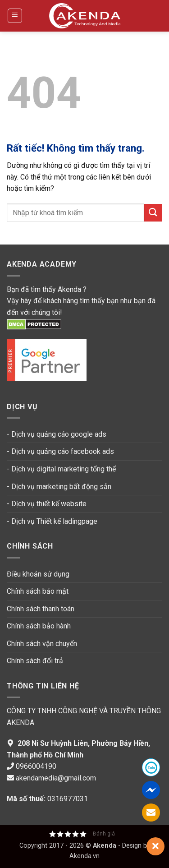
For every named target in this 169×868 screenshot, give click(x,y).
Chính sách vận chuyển (42, 644)
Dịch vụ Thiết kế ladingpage (54, 521)
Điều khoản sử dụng (38, 574)
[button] (15, 16)
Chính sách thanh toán (41, 609)
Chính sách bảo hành (39, 626)
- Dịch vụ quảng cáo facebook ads (60, 451)
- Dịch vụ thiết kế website (47, 504)
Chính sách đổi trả (35, 661)
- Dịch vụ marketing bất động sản (59, 487)
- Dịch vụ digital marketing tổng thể (61, 469)
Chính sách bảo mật (38, 591)
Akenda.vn (84, 856)
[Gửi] (153, 213)
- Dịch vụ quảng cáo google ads (57, 434)
